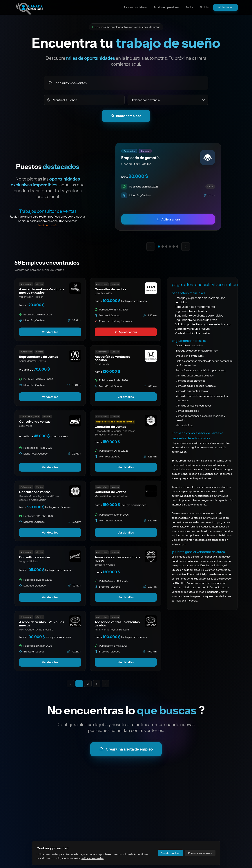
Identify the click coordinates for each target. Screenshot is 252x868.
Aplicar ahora (126, 332)
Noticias (205, 7)
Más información (48, 225)
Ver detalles (50, 332)
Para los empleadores (166, 7)
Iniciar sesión (225, 7)
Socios (190, 7)
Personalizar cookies (200, 853)
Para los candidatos (135, 7)
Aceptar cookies (170, 853)
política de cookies (92, 858)
